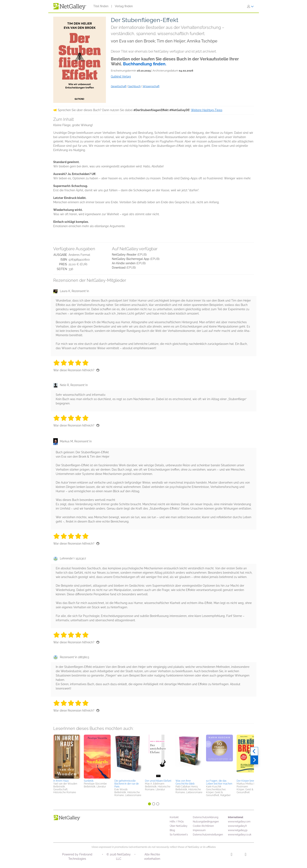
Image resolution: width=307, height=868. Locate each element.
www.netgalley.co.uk (240, 835)
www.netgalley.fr (237, 826)
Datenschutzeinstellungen (208, 835)
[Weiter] (254, 760)
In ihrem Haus (61, 781)
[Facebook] (246, 855)
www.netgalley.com (239, 822)
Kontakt (174, 817)
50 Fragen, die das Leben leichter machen (219, 782)
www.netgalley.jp (238, 830)
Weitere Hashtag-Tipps (207, 110)
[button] (67, 756)
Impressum (199, 830)
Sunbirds (89, 781)
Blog (172, 830)
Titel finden (101, 6)
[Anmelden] (250, 6)
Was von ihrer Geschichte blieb (185, 782)
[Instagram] (232, 855)
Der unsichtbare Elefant (158, 781)
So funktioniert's (179, 835)
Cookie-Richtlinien (203, 826)
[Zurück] (254, 751)
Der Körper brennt (247, 781)
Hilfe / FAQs (177, 822)
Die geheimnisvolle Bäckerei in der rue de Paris (127, 784)
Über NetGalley (179, 826)
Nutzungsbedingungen (206, 822)
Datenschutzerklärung (206, 817)
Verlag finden (124, 6)
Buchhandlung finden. (145, 64)
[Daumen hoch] (98, 370)
